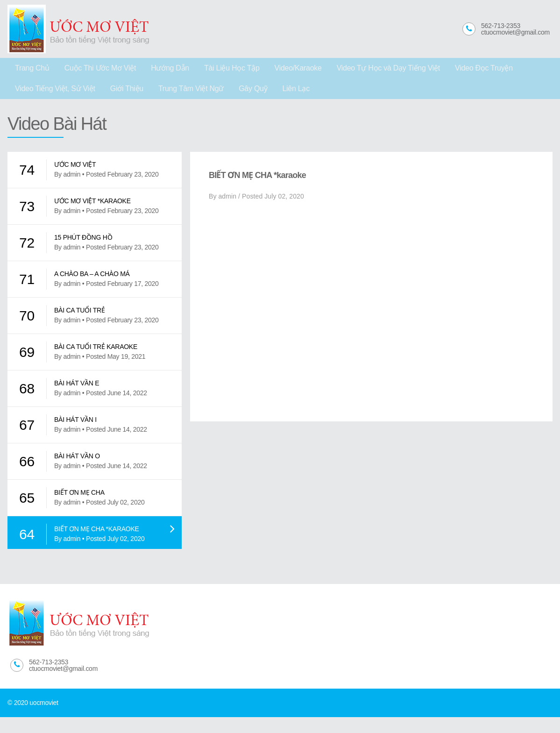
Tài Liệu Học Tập (190, 72)
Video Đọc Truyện (398, 72)
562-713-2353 (501, 26)
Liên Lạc (124, 100)
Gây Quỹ (91, 100)
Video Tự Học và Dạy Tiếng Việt (319, 72)
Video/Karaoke (244, 72)
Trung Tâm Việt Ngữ (41, 100)
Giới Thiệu (525, 72)
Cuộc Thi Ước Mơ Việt (83, 72)
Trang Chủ (27, 72)
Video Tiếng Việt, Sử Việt (467, 72)
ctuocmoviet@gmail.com (515, 32)
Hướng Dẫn (140, 72)
